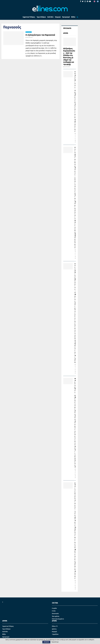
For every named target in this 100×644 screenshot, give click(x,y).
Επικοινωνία (55, 614)
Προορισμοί (66, 17)
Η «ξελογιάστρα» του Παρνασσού (40, 35)
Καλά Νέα (50, 17)
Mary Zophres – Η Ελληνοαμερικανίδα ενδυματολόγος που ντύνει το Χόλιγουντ (75, 423)
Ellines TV (55, 626)
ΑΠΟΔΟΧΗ (46, 642)
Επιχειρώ (58, 17)
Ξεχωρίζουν (55, 634)
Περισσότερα (55, 642)
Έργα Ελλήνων (41, 17)
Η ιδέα (54, 611)
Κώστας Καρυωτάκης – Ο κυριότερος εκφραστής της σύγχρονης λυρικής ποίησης (75, 531)
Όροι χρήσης (56, 616)
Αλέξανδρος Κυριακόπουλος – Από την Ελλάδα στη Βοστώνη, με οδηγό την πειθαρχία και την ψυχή (69, 56)
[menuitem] (94, 1)
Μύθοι (73, 17)
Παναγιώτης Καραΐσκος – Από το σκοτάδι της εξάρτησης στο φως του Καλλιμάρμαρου (75, 198)
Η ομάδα (54, 608)
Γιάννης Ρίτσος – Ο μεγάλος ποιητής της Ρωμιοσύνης (75, 102)
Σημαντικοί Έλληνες (29, 17)
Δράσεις (54, 629)
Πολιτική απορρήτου (58, 619)
